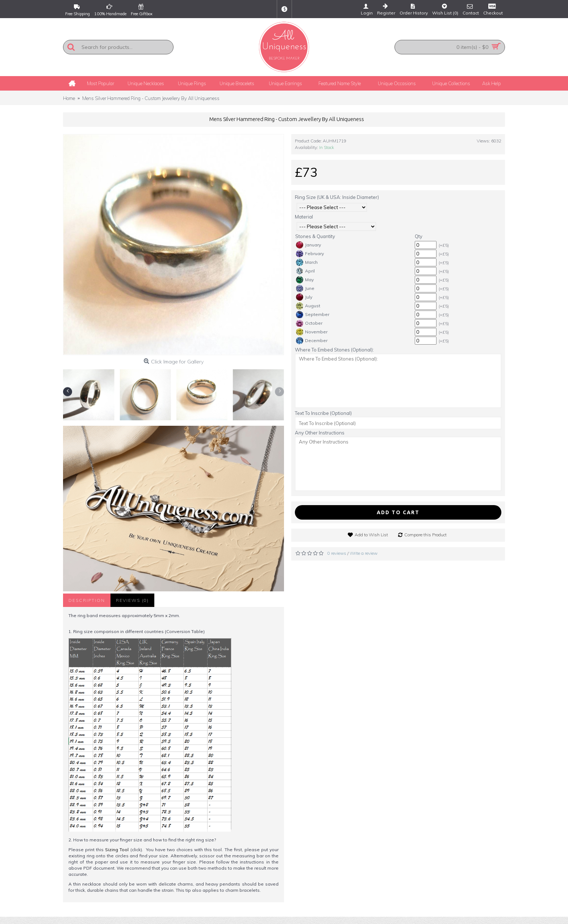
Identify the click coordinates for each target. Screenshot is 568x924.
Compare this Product (425, 535)
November (312, 332)
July (304, 297)
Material (304, 217)
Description (87, 600)
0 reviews (337, 553)
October (309, 323)
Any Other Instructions (320, 433)
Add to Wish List (371, 535)
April (305, 271)
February (310, 254)
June (305, 288)
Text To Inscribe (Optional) (323, 413)
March (307, 262)
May (305, 280)
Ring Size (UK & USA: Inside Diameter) (337, 197)
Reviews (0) (132, 600)
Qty (419, 236)
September (313, 315)
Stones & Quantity (315, 236)
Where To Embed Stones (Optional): (334, 350)
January (308, 245)
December (312, 341)
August (308, 306)
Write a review (364, 553)
